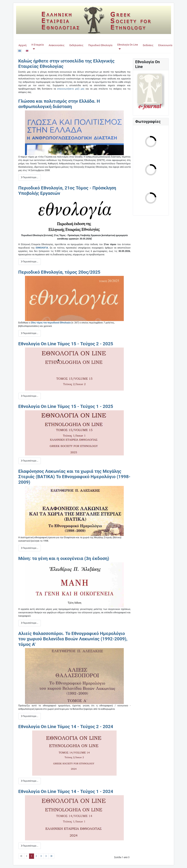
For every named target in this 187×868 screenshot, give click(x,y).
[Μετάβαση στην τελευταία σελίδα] (51, 856)
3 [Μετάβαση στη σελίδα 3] (41, 856)
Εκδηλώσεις (76, 45)
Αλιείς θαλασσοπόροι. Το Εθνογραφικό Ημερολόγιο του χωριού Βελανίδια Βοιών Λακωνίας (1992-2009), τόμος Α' (73, 639)
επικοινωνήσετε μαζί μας (71, 89)
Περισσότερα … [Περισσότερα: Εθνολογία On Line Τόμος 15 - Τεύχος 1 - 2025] (30, 461)
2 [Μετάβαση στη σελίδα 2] (36, 856)
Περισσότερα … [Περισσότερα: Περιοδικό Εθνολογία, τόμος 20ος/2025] (30, 333)
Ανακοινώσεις (57, 45)
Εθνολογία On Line (128, 45)
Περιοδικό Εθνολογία (100, 45)
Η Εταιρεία (38, 45)
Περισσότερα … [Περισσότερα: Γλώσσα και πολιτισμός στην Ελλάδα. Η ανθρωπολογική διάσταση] (30, 177)
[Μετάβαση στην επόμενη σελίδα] (46, 856)
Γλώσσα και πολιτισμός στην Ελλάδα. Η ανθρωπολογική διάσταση (59, 104)
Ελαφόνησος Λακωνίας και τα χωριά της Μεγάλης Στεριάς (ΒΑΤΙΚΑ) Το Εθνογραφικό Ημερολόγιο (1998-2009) (74, 477)
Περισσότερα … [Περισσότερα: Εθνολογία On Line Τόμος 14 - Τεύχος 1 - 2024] (30, 846)
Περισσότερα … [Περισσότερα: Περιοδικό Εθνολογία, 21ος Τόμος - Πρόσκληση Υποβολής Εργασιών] (30, 262)
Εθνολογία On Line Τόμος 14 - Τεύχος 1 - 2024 (66, 791)
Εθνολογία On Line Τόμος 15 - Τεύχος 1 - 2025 (66, 406)
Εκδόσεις (148, 45)
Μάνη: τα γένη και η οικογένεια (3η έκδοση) (64, 558)
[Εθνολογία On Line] (119, 49)
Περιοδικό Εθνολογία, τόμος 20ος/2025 (59, 272)
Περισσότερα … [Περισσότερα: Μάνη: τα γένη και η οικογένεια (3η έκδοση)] (30, 623)
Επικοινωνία (165, 45)
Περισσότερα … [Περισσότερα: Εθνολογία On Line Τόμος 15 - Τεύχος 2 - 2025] (30, 396)
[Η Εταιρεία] (33, 49)
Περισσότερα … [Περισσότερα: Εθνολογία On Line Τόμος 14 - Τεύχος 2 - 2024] (30, 781)
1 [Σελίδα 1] (32, 856)
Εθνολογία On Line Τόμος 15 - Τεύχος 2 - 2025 (66, 344)
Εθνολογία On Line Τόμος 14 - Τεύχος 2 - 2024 (66, 727)
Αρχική (23, 45)
